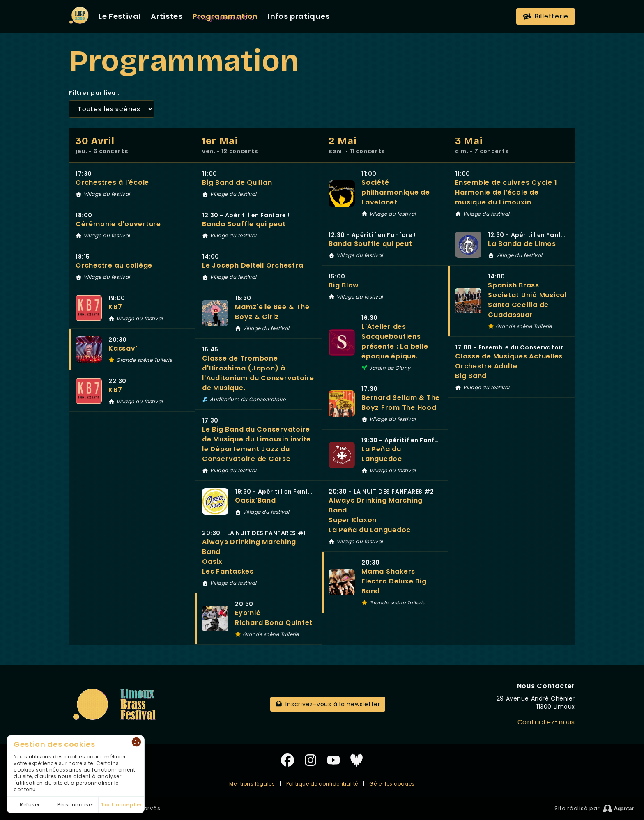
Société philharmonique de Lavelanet (396, 192)
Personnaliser (76, 805)
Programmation (225, 16)
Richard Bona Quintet (274, 623)
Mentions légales (252, 784)
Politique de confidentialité (322, 784)
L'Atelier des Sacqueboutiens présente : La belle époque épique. (395, 341)
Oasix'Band (255, 500)
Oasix (212, 562)
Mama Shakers (388, 571)
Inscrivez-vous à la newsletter (328, 704)
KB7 (115, 307)
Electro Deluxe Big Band (394, 586)
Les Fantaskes (228, 571)
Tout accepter (121, 805)
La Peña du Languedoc (382, 454)
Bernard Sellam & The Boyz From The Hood (401, 403)
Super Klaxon (353, 520)
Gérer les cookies (392, 784)
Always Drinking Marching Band (249, 547)
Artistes (167, 16)
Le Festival (120, 16)
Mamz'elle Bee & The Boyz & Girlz (272, 312)
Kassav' (123, 348)
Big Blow (344, 285)
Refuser (30, 805)
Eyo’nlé (248, 613)
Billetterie (545, 16)
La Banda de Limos (522, 244)
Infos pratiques (299, 16)
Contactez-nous (546, 722)
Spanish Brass (514, 285)
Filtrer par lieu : (94, 93)
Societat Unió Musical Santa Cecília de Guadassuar (527, 305)
